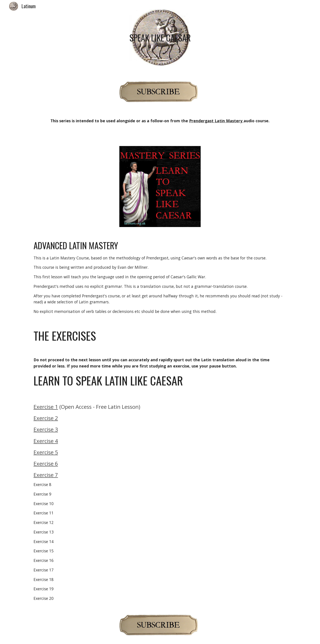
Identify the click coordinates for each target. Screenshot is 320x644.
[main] (160, 38)
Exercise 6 (46, 463)
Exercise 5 (46, 452)
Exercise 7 (46, 475)
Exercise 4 (46, 441)
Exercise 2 (46, 418)
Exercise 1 (46, 407)
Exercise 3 (46, 429)
